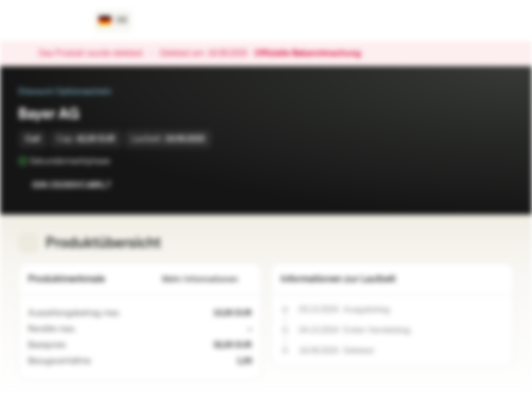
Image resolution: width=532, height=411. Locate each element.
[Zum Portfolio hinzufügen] (502, 185)
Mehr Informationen (207, 279)
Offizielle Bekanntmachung (313, 54)
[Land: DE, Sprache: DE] (113, 21)
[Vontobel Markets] (49, 21)
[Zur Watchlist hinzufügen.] (480, 185)
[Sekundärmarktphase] (118, 161)
